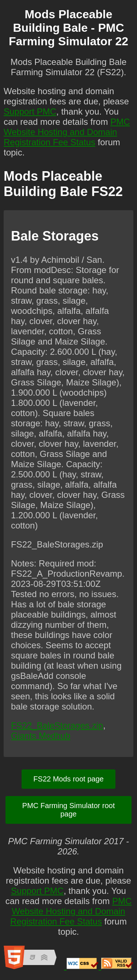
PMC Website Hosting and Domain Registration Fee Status (67, 132)
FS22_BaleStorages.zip (57, 725)
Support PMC (30, 112)
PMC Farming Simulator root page (68, 810)
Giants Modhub (41, 736)
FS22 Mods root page (68, 779)
